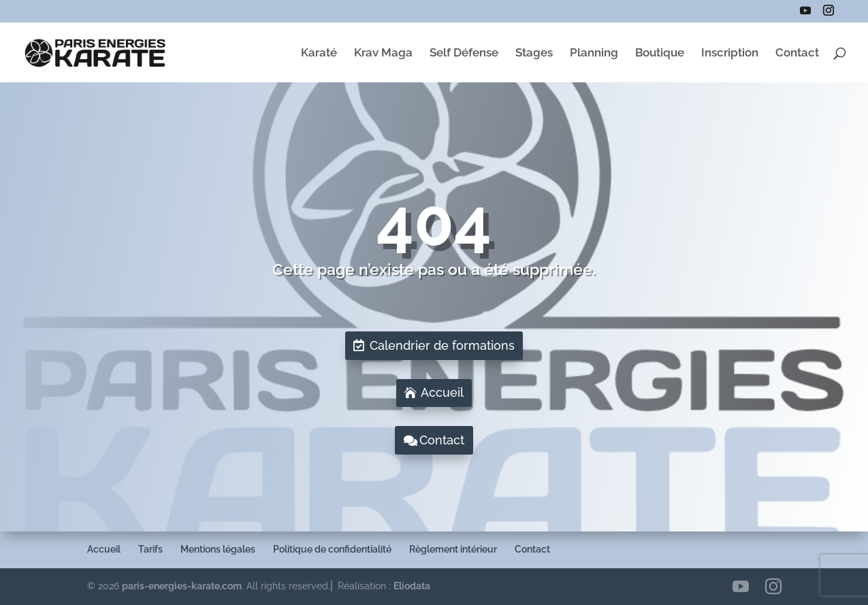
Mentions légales (218, 549)
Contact (797, 53)
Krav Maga (383, 53)
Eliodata (412, 586)
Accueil (442, 392)
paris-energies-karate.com (182, 586)
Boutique (660, 53)
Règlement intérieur (453, 549)
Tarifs (150, 549)
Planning (594, 53)
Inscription (730, 53)
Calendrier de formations (442, 345)
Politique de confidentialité (332, 549)
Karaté (319, 53)
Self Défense (464, 53)
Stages (534, 53)
